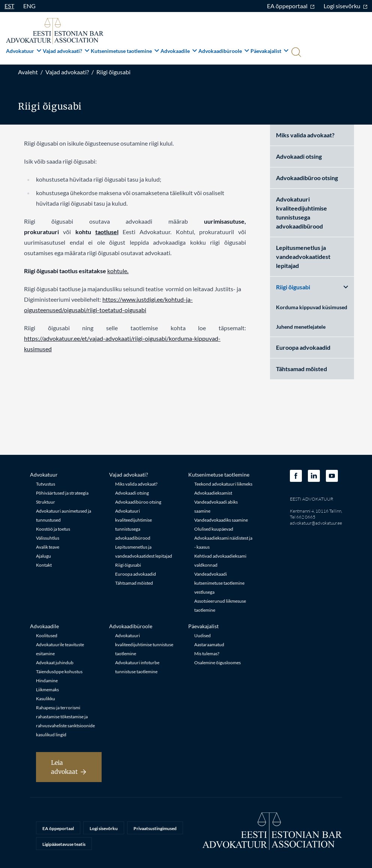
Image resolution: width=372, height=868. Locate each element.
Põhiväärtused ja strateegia (62, 493)
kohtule (117, 271)
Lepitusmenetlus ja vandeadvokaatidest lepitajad (303, 256)
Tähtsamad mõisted (301, 369)
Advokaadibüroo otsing (307, 178)
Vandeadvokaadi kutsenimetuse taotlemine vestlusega (219, 583)
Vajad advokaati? (66, 51)
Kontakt (44, 565)
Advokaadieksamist (213, 493)
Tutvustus (46, 484)
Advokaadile (179, 51)
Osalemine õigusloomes (217, 663)
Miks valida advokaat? (305, 135)
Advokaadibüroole (224, 51)
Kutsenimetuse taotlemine (125, 51)
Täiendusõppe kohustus (59, 672)
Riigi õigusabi (113, 72)
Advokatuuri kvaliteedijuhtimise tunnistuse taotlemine (144, 645)
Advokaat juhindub (55, 663)
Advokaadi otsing (299, 156)
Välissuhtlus (48, 538)
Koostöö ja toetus (53, 529)
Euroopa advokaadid (303, 347)
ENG (29, 6)
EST (9, 6)
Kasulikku (46, 699)
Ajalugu (43, 556)
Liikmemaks (47, 690)
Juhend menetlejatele (301, 327)
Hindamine (47, 681)
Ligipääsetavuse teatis (64, 844)
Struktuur (46, 502)
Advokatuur (24, 51)
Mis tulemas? (207, 654)
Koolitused (47, 636)
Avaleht (28, 72)
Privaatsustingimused (155, 828)
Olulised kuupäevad (214, 529)
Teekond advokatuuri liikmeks (223, 484)
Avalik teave (48, 547)
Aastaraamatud (209, 645)
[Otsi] (295, 53)
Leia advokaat (69, 767)
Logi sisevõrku (346, 6)
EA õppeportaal (291, 6)
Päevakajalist (269, 51)
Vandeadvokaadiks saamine (221, 520)
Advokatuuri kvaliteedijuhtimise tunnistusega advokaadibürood (301, 213)
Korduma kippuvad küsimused (312, 307)
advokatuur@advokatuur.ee (316, 523)
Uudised (202, 636)
